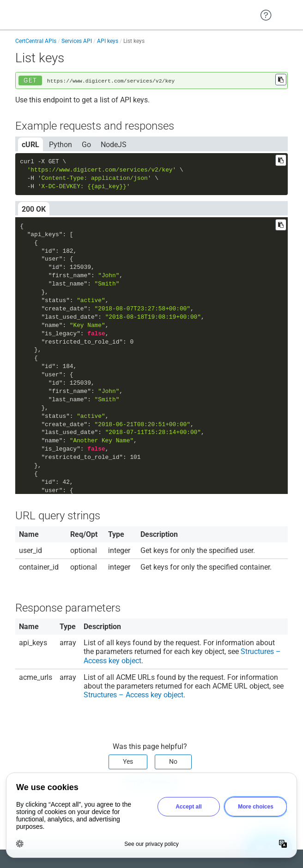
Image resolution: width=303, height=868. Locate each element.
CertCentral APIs (36, 41)
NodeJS (114, 145)
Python (61, 145)
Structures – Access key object (133, 695)
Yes (128, 761)
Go (86, 145)
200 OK (34, 209)
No (173, 761)
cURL (30, 145)
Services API (77, 41)
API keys (108, 41)
